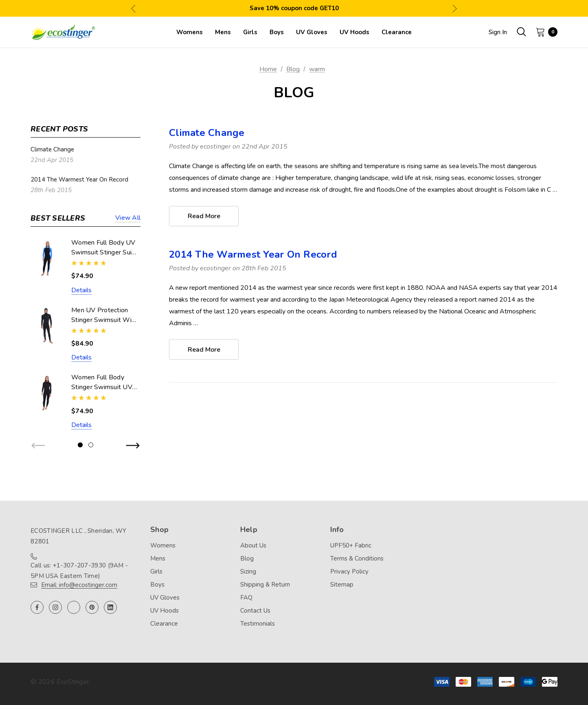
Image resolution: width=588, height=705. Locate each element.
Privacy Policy (349, 571)
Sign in (498, 32)
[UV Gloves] (312, 32)
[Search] (521, 32)
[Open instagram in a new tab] (55, 607)
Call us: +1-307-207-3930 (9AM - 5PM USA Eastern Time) (79, 571)
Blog (247, 558)
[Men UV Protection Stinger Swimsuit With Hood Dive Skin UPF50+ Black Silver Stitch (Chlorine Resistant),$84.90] (47, 326)
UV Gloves (165, 598)
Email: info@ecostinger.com (79, 585)
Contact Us (255, 611)
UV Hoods (165, 611)
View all (128, 218)
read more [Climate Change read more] (204, 217)
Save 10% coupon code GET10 (294, 8)
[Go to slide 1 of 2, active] (80, 445)
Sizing (248, 571)
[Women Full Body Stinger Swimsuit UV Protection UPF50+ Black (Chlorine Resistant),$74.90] (47, 393)
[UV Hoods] (354, 32)
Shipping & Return (265, 585)
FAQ (246, 598)
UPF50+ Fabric (351, 545)
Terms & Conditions (357, 558)
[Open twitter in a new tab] (74, 607)
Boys (157, 585)
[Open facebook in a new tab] (37, 607)
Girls (156, 571)
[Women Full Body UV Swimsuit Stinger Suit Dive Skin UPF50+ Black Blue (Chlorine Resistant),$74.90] (47, 258)
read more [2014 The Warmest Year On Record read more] (204, 350)
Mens (158, 558)
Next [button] (455, 8)
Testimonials (258, 624)
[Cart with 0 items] (544, 32)
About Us (253, 545)
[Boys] (277, 32)
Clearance (164, 624)
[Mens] (223, 32)
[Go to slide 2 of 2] (91, 445)
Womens (163, 545)
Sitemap (342, 585)
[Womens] (190, 32)
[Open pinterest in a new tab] (92, 607)
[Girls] (250, 32)
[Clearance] (397, 32)
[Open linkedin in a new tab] (110, 607)
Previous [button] (133, 8)
